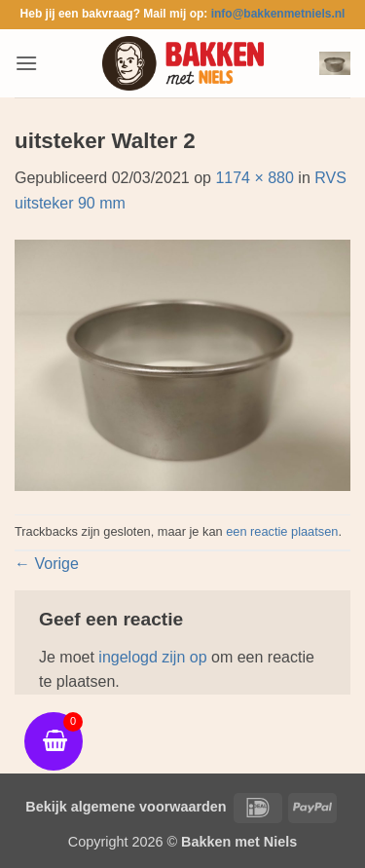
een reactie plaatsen (282, 531)
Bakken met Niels (239, 842)
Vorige (47, 564)
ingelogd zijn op (152, 657)
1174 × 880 (255, 178)
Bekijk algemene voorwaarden (126, 807)
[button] (26, 63)
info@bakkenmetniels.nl (278, 14)
